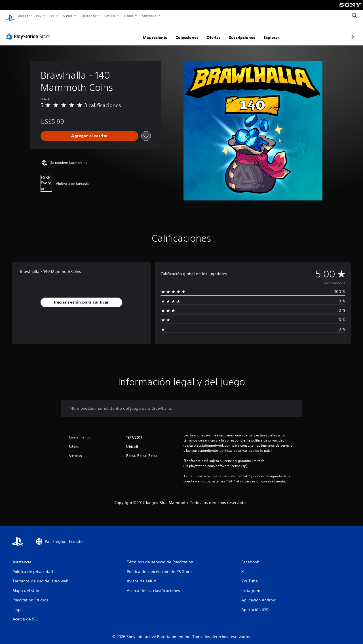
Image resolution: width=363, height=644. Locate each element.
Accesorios (88, 16)
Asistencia (149, 16)
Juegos (23, 16)
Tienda (129, 16)
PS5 (39, 16)
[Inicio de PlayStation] (10, 16)
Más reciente (125, 32)
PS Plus (67, 16)
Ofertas (184, 32)
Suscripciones (212, 32)
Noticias (110, 16)
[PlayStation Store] (29, 31)
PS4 (52, 16)
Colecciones (157, 32)
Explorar (241, 32)
